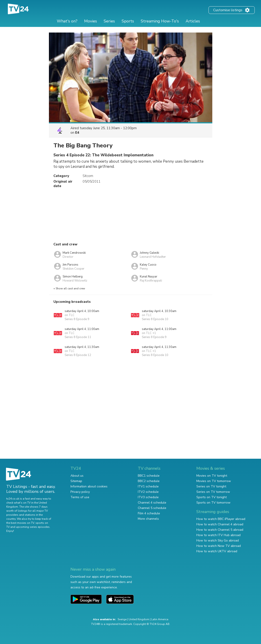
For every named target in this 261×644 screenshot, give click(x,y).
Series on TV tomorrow (213, 492)
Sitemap (76, 481)
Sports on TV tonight (212, 497)
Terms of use (80, 497)
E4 (77, 133)
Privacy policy (80, 492)
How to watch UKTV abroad (217, 551)
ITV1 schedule (148, 486)
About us (77, 476)
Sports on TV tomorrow (213, 503)
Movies (91, 21)
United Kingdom (139, 619)
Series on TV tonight (211, 486)
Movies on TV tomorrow (214, 481)
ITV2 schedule (148, 492)
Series (109, 21)
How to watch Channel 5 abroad (220, 530)
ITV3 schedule (148, 497)
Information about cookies (89, 486)
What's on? (67, 21)
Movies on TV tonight (212, 476)
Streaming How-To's (160, 21)
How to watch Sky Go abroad (218, 540)
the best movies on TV (20, 523)
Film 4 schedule (149, 513)
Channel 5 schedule (152, 508)
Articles (193, 21)
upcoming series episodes (33, 527)
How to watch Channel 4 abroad (220, 524)
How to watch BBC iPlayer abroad (221, 519)
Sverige (122, 619)
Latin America (160, 619)
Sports (128, 21)
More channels (148, 519)
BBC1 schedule (149, 476)
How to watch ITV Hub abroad (218, 535)
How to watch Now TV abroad (219, 546)
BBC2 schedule (149, 481)
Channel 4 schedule (152, 503)
